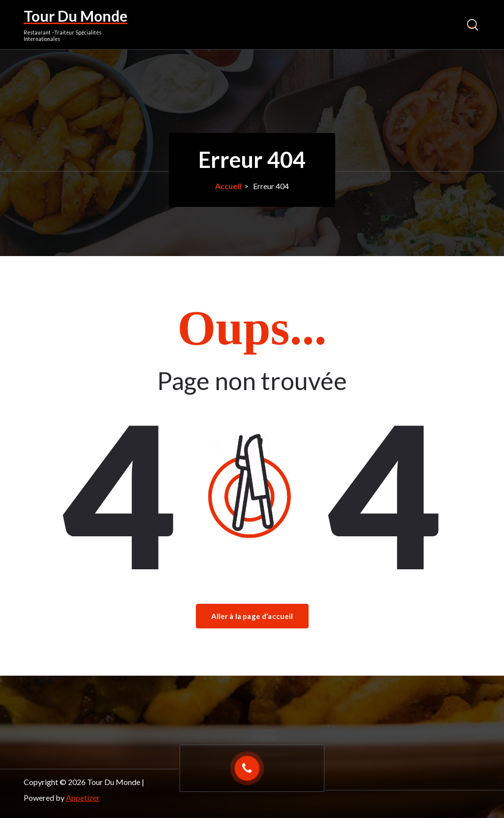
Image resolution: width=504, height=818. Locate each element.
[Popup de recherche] (472, 25)
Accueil (228, 186)
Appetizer (83, 798)
